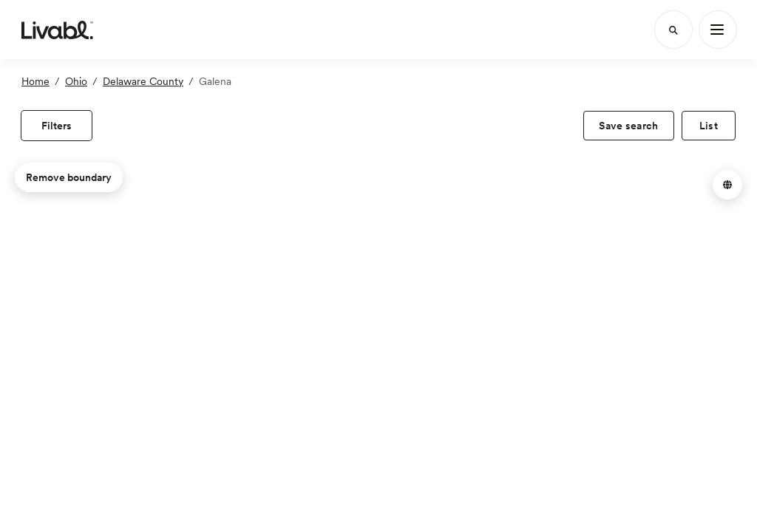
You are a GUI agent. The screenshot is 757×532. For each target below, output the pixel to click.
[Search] (673, 30)
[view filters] (57, 126)
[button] (727, 185)
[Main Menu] (718, 30)
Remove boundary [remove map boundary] (69, 177)
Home (35, 81)
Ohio (76, 81)
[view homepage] (57, 30)
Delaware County (143, 81)
